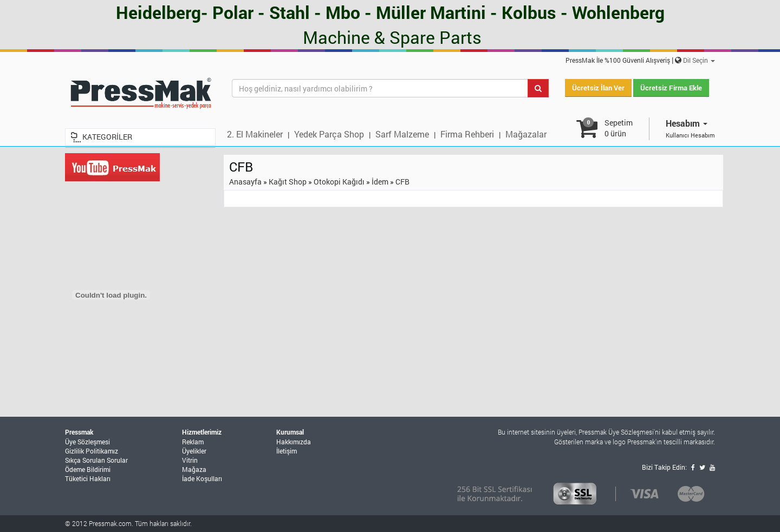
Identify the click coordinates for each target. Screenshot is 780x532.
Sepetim (619, 128)
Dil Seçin (699, 60)
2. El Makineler (255, 134)
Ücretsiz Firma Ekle (671, 88)
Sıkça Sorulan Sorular (96, 460)
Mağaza (194, 469)
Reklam (193, 442)
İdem (380, 182)
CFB (402, 182)
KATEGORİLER (107, 137)
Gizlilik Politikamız (92, 451)
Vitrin (190, 460)
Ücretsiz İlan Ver (598, 88)
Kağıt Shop (288, 182)
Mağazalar (526, 134)
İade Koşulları (202, 478)
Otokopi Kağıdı (339, 182)
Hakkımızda (294, 442)
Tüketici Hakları (88, 478)
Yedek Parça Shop (329, 134)
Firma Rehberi (467, 134)
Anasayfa (245, 182)
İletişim (287, 451)
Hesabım (687, 123)
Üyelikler (194, 451)
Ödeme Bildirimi (88, 469)
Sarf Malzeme (402, 134)
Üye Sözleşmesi (87, 442)
